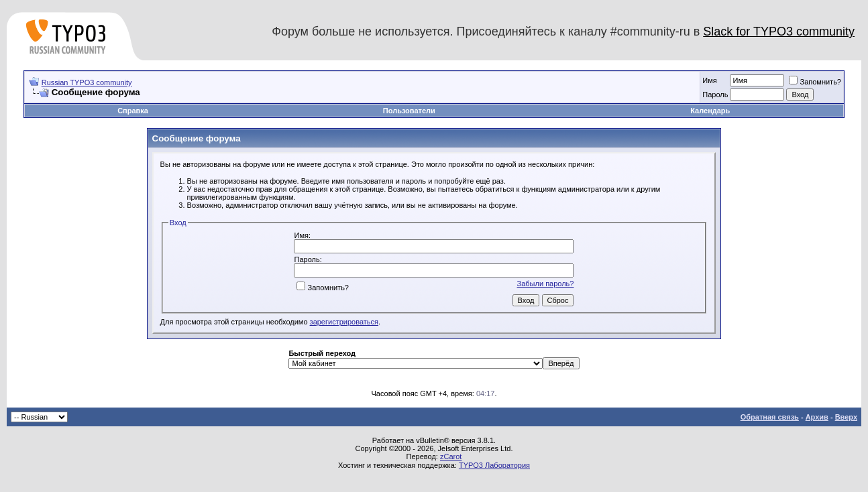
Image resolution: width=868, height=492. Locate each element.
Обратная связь (770, 417)
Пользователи (409, 111)
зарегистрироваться (344, 322)
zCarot (451, 456)
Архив (817, 417)
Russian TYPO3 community (87, 82)
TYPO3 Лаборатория (494, 465)
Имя (709, 80)
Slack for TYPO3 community (779, 32)
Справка (133, 111)
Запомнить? (815, 82)
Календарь (710, 111)
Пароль (715, 95)
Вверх (846, 417)
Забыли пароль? (546, 284)
